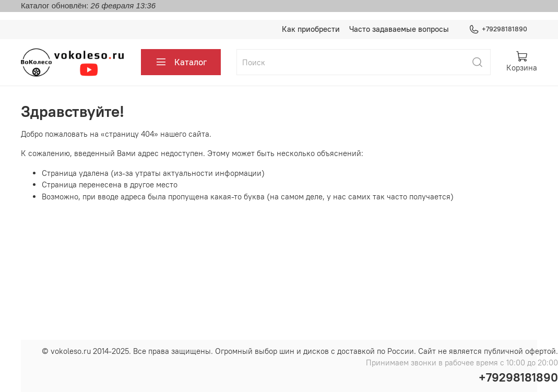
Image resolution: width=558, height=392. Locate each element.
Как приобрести (311, 29)
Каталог (181, 62)
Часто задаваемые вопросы (399, 29)
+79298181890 (498, 29)
